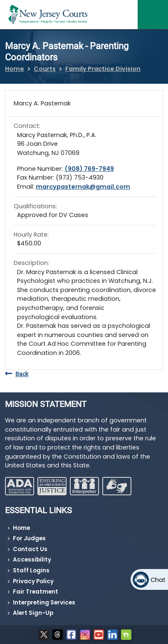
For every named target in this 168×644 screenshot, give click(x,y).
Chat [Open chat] (158, 580)
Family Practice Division (103, 69)
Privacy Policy (33, 581)
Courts (45, 69)
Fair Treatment (36, 592)
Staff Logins (31, 570)
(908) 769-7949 (89, 169)
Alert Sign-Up (33, 613)
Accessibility (32, 560)
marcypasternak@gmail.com (83, 187)
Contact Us (30, 549)
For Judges (29, 538)
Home (15, 69)
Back (17, 374)
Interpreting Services (44, 603)
